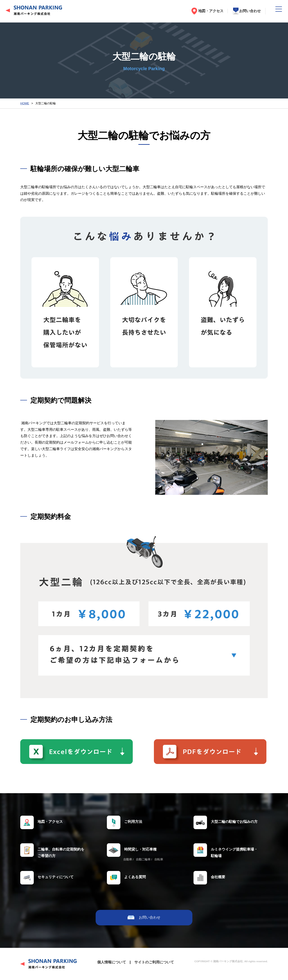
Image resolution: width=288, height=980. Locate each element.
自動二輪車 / (144, 859)
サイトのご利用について (154, 962)
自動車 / (128, 859)
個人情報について (112, 962)
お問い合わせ (250, 11)
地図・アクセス (211, 11)
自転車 (159, 859)
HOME (25, 103)
